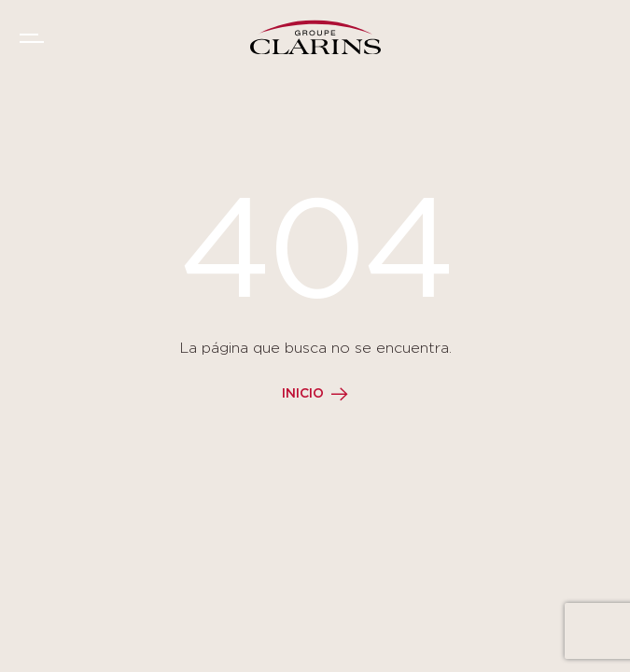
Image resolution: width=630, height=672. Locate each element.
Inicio (303, 394)
